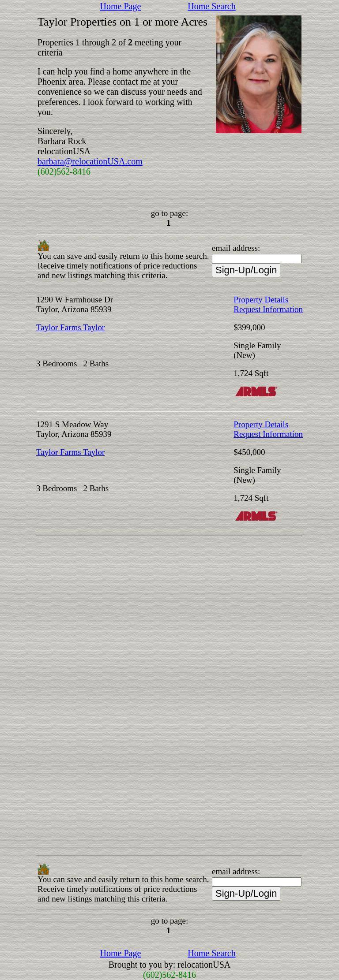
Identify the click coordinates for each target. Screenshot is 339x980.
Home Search (211, 6)
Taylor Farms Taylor (70, 327)
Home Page (121, 6)
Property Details (261, 300)
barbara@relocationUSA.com (90, 161)
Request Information (268, 309)
